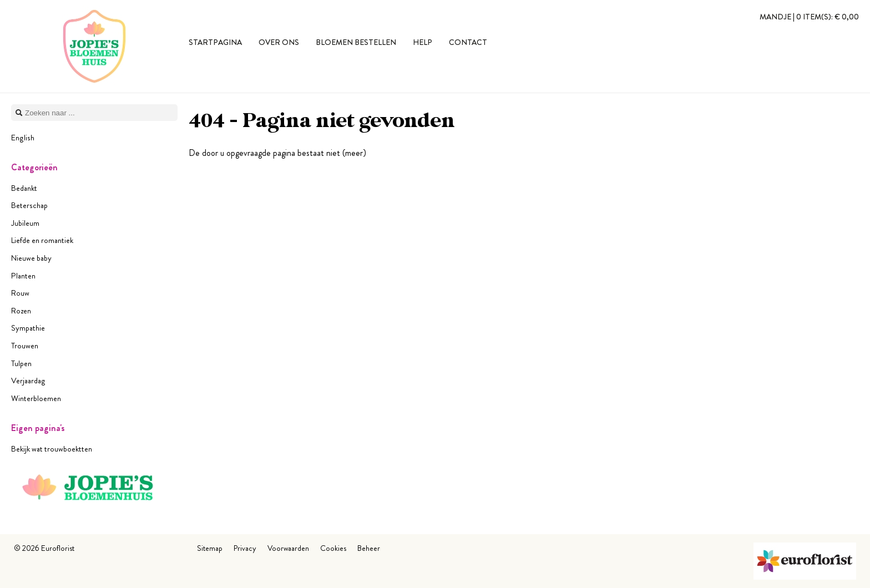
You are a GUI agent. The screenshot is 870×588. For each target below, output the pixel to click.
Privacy (245, 548)
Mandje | (809, 17)
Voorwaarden (288, 548)
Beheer (369, 548)
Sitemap (210, 548)
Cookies (333, 548)
